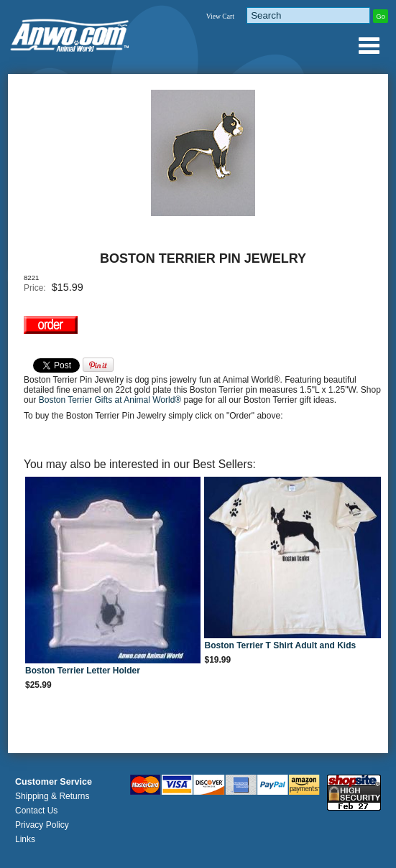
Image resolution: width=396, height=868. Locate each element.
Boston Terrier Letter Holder (83, 671)
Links (25, 839)
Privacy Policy (42, 825)
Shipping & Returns (52, 796)
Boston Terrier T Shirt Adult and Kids (280, 645)
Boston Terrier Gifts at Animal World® (111, 400)
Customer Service (54, 782)
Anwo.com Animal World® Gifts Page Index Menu (369, 45)
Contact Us (36, 811)
